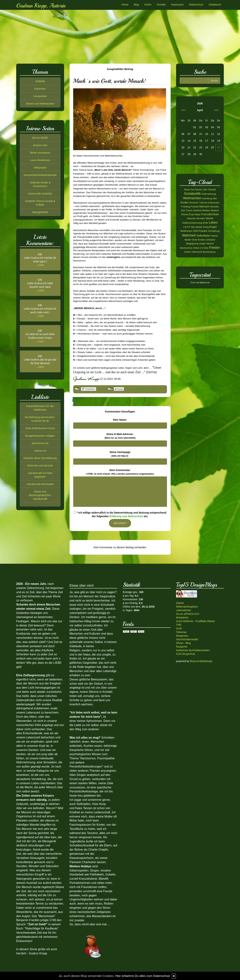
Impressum (177, 5)
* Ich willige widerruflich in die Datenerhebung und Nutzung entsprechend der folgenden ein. (120, 514)
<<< (183, 110)
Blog (136, 5)
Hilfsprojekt (40, 168)
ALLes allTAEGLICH (188, 614)
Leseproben (40, 96)
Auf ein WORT (40, 138)
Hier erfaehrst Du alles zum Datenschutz (143, 976)
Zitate (193, 282)
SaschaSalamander (187, 639)
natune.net (40, 451)
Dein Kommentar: (120, 472)
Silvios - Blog (183, 643)
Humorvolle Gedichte (40, 194)
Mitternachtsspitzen (187, 607)
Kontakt (161, 5)
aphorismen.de (40, 443)
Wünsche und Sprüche (40, 466)
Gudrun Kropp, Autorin (41, 6)
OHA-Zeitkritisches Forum (40, 428)
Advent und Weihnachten (40, 104)
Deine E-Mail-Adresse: (120, 436)
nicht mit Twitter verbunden (110, 389)
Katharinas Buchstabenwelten (193, 650)
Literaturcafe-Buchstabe (40, 484)
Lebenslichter (184, 610)
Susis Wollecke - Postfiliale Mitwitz (196, 621)
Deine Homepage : (120, 454)
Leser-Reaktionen (40, 160)
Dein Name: (120, 420)
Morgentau (182, 636)
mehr (41, 265)
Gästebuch (215, 5)
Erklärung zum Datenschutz (126, 516)
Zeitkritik (40, 81)
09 (201, 134)
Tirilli (179, 625)
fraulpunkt (182, 647)
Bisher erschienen (40, 153)
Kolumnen (40, 89)
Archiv (148, 5)
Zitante (180, 603)
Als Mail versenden (145, 389)
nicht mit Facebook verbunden (77, 389)
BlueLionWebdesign (201, 661)
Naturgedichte (40, 212)
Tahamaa (181, 632)
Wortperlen (182, 618)
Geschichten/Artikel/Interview (40, 175)
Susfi (179, 628)
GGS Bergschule (186, 654)
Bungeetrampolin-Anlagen (40, 436)
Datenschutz (196, 5)
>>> (216, 110)
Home (125, 5)
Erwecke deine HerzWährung (40, 458)
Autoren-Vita (40, 145)
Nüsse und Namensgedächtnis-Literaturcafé (40, 495)
